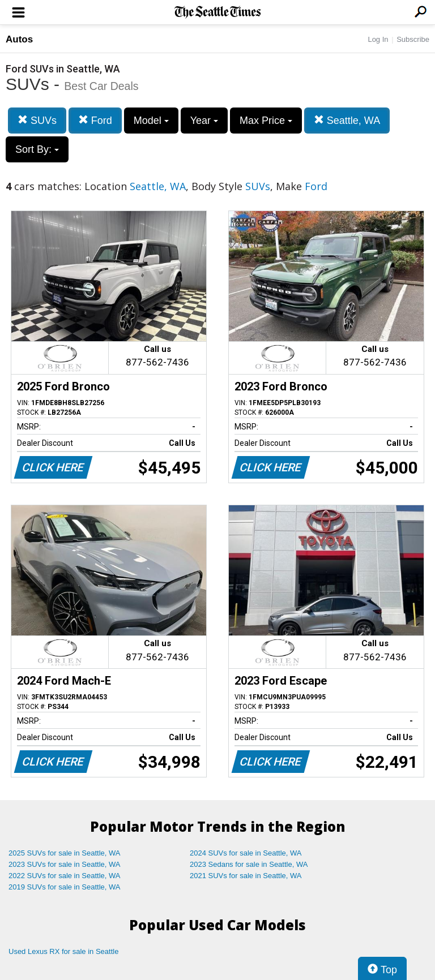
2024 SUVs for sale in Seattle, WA (246, 853)
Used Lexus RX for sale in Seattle (63, 951)
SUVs (37, 120)
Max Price (266, 121)
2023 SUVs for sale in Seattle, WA (65, 864)
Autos (19, 39)
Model (151, 121)
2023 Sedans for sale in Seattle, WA (249, 864)
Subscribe (413, 39)
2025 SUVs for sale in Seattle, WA (65, 853)
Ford (95, 120)
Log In (378, 39)
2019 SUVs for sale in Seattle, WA (65, 887)
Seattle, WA (347, 120)
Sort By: (37, 149)
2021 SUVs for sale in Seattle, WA (246, 876)
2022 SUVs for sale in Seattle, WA (65, 876)
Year (204, 121)
